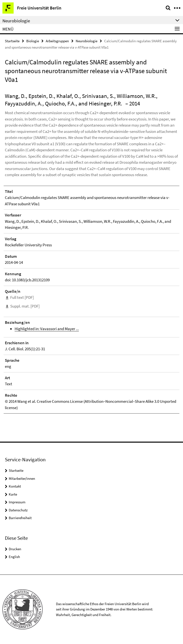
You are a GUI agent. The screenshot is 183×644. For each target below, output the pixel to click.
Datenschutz (18, 510)
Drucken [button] (15, 549)
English (14, 557)
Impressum (17, 502)
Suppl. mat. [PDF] (25, 306)
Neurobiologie (87, 41)
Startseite (12, 41)
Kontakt (15, 486)
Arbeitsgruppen (57, 41)
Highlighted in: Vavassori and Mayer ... (47, 329)
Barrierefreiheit (20, 518)
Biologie (33, 41)
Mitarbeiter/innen (22, 478)
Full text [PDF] (22, 297)
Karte (13, 494)
